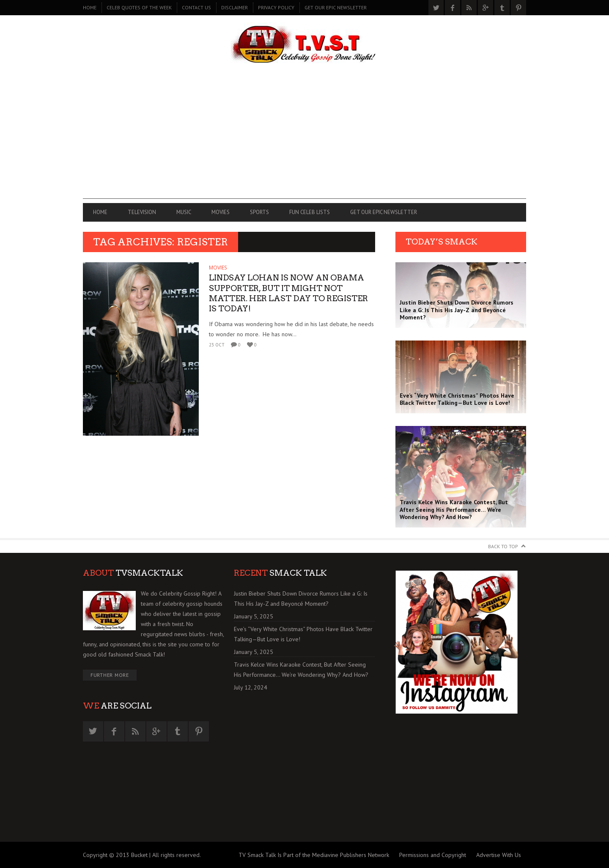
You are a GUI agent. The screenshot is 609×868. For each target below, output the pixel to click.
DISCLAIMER (235, 7)
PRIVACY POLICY (276, 7)
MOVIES (221, 212)
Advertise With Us (499, 855)
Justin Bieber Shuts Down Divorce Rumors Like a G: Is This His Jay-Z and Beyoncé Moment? (301, 599)
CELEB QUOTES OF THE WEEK (139, 7)
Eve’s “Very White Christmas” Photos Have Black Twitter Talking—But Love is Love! (303, 634)
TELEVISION (142, 212)
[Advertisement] (304, 140)
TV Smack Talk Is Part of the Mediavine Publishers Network (314, 855)
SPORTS (259, 212)
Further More (110, 675)
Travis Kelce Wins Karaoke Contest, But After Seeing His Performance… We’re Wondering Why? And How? (301, 670)
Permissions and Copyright (433, 855)
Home (90, 7)
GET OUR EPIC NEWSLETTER (336, 7)
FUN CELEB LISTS (310, 212)
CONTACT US (196, 7)
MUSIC (184, 212)
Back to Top (503, 546)
